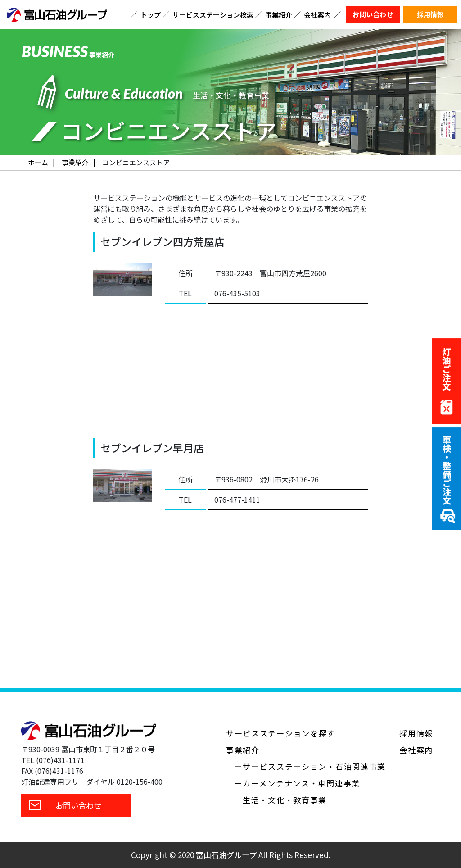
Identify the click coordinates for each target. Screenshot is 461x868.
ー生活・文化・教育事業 (280, 800)
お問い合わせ (373, 14)
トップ (151, 15)
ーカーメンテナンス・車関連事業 (297, 783)
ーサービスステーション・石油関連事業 (310, 766)
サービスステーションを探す (281, 733)
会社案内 (317, 15)
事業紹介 (279, 15)
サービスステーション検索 (213, 15)
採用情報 (430, 14)
